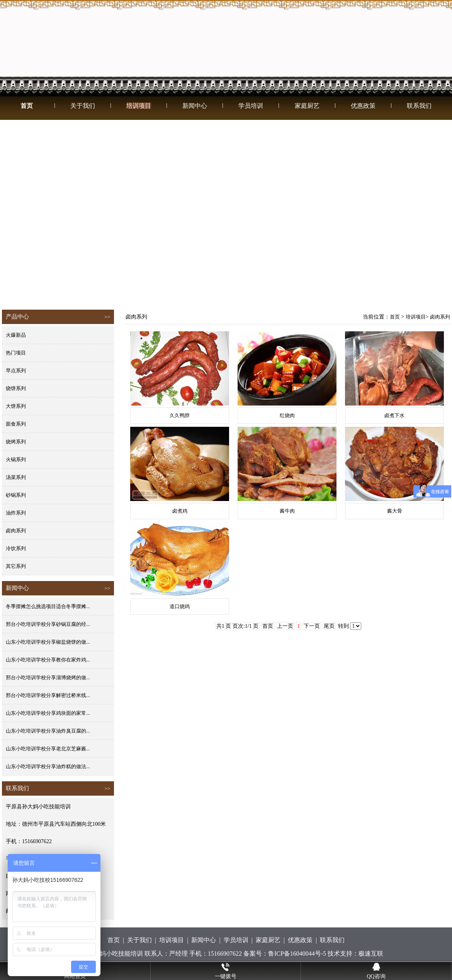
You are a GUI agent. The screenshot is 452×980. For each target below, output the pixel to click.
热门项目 (16, 353)
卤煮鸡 (180, 511)
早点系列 (16, 371)
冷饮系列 (16, 548)
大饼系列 (16, 406)
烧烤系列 (16, 442)
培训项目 (139, 106)
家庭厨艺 (307, 106)
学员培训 (251, 106)
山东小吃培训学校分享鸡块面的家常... (48, 713)
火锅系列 (16, 459)
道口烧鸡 (180, 606)
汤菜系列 (16, 477)
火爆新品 (16, 335)
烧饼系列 (16, 388)
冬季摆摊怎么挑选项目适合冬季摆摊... (48, 606)
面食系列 (16, 424)
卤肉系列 (16, 531)
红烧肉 (287, 415)
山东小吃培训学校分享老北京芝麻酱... (48, 749)
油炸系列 (16, 513)
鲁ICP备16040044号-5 (297, 954)
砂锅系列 (16, 495)
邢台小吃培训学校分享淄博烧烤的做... (48, 677)
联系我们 (419, 106)
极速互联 (371, 954)
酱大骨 (395, 511)
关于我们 (83, 106)
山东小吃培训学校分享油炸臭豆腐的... (48, 731)
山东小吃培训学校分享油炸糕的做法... (48, 766)
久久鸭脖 (180, 415)
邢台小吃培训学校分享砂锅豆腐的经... (48, 624)
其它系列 (16, 566)
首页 (27, 106)
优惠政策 (363, 106)
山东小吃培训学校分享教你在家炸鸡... (48, 660)
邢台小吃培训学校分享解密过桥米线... (48, 695)
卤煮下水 (394, 415)
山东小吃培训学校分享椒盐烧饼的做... (48, 642)
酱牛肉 (287, 511)
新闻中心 (195, 106)
